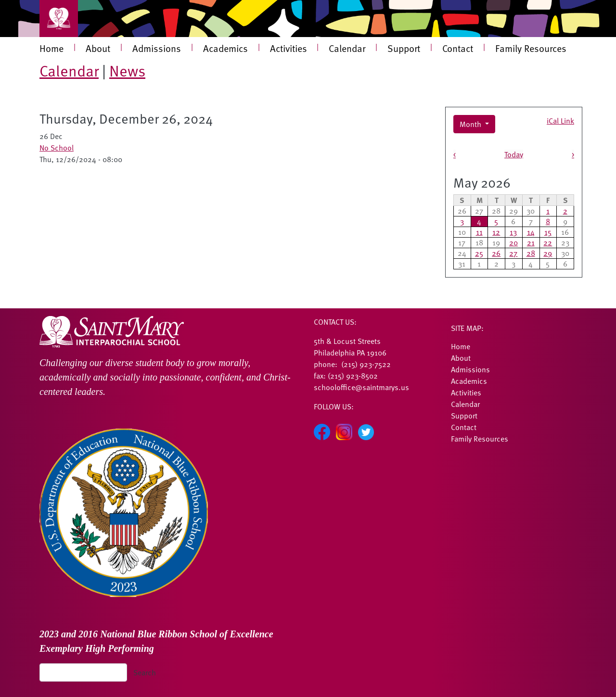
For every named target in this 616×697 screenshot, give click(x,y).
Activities (289, 48)
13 (513, 232)
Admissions (157, 48)
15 (548, 232)
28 (531, 253)
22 (548, 242)
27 (513, 253)
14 (531, 232)
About (98, 48)
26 (496, 253)
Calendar (347, 48)
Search (145, 672)
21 (531, 242)
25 (479, 253)
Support (404, 48)
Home (51, 48)
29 (548, 253)
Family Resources (531, 48)
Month (471, 124)
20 (513, 242)
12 (496, 232)
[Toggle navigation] (59, 19)
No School (57, 148)
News (127, 70)
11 (479, 232)
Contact (458, 48)
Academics (225, 48)
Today (514, 154)
